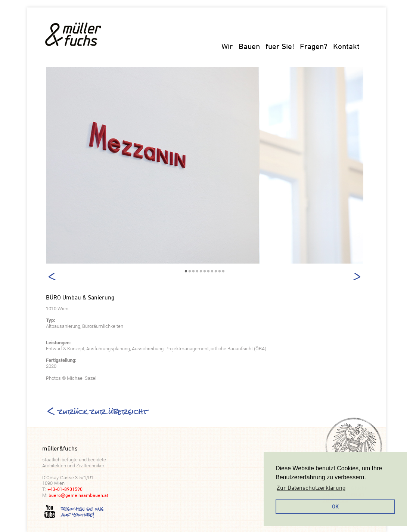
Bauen (249, 46)
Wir (227, 46)
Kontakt (346, 46)
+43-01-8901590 (65, 489)
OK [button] (335, 506)
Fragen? (314, 46)
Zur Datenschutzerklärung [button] (311, 488)
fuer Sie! (280, 46)
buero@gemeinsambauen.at (78, 495)
